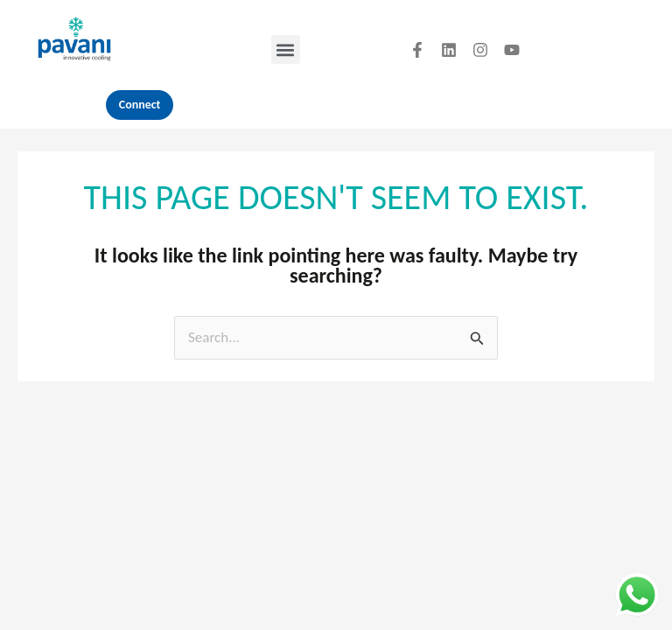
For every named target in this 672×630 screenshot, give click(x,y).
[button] (286, 49)
